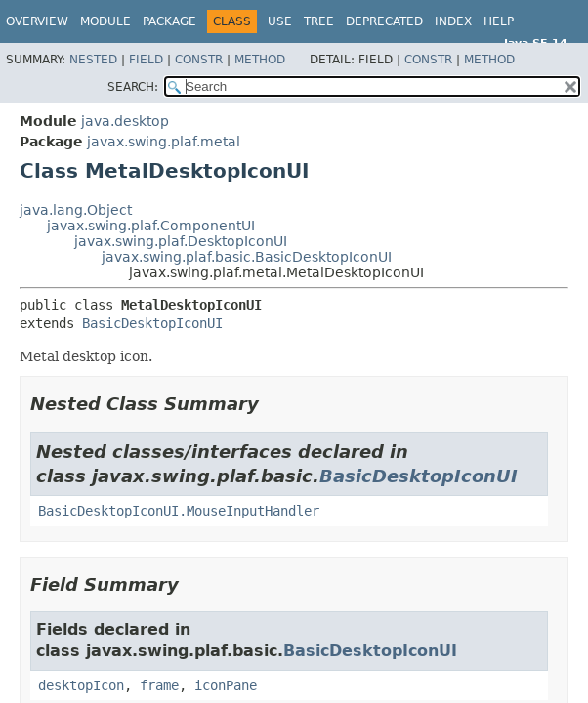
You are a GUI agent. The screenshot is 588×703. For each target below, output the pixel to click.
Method (260, 60)
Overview (37, 21)
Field (146, 60)
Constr (199, 60)
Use (280, 21)
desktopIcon (81, 685)
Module (105, 21)
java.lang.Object (76, 210)
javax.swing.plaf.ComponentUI (151, 226)
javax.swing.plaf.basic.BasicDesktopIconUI (247, 257)
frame (159, 685)
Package (169, 21)
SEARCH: (133, 87)
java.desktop (125, 121)
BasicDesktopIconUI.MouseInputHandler (179, 511)
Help (499, 21)
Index (453, 21)
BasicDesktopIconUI (152, 323)
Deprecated (384, 21)
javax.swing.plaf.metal (164, 142)
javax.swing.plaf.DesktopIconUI (181, 241)
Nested (93, 60)
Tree (319, 21)
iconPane (226, 685)
